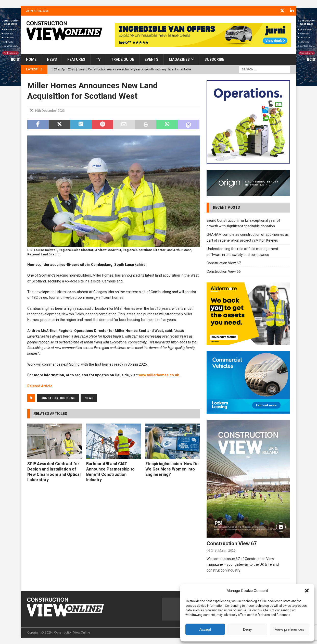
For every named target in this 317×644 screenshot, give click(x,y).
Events (151, 59)
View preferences (290, 629)
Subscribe (214, 59)
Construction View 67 (224, 263)
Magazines (179, 59)
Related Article (40, 386)
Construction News (58, 398)
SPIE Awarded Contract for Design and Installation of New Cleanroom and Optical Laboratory (54, 472)
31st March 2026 (223, 550)
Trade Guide (123, 59)
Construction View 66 (224, 271)
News (52, 59)
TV (98, 59)
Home (31, 59)
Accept (205, 629)
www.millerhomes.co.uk (159, 375)
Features (76, 59)
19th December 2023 (50, 111)
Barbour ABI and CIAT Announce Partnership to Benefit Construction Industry (110, 472)
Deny (247, 629)
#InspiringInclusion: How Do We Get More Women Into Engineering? (172, 469)
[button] (307, 591)
